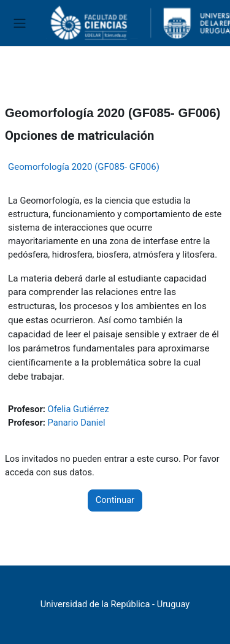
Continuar (115, 500)
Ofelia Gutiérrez (79, 409)
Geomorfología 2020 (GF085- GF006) (84, 167)
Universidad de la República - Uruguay (115, 604)
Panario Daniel (77, 423)
